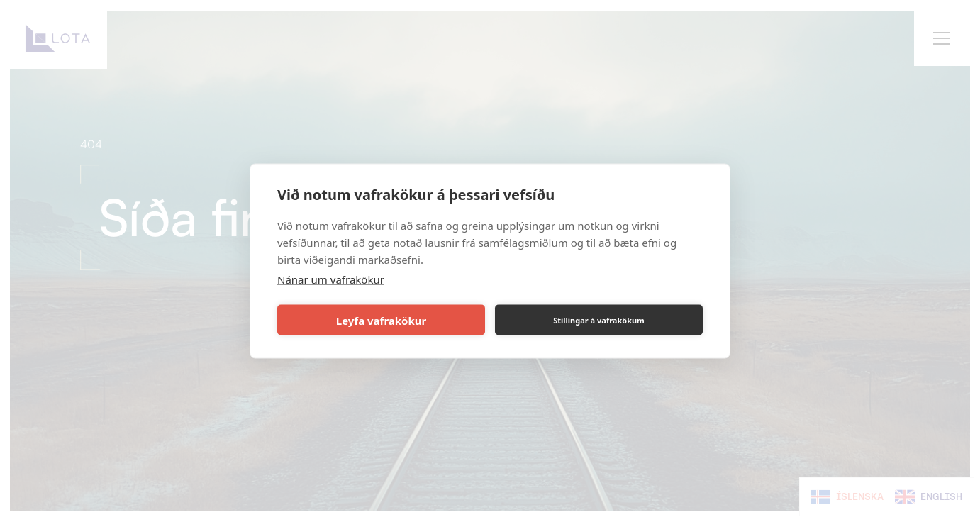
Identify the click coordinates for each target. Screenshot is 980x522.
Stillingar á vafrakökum (599, 320)
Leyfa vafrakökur (381, 320)
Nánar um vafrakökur (331, 279)
